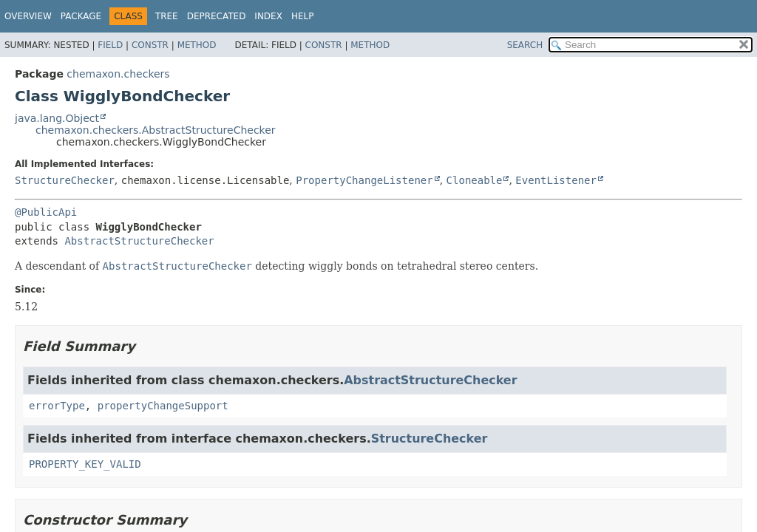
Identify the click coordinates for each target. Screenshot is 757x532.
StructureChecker (65, 180)
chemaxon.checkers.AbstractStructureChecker (156, 130)
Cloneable (475, 180)
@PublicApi (46, 212)
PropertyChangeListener (364, 180)
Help (303, 16)
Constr (150, 45)
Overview (28, 16)
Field (110, 45)
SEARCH (525, 45)
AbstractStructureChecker (139, 241)
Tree (167, 16)
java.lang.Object (57, 118)
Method (197, 45)
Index (268, 16)
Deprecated (217, 16)
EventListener (556, 180)
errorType (57, 406)
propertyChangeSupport (163, 406)
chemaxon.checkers (118, 74)
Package (81, 16)
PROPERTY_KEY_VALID (85, 464)
